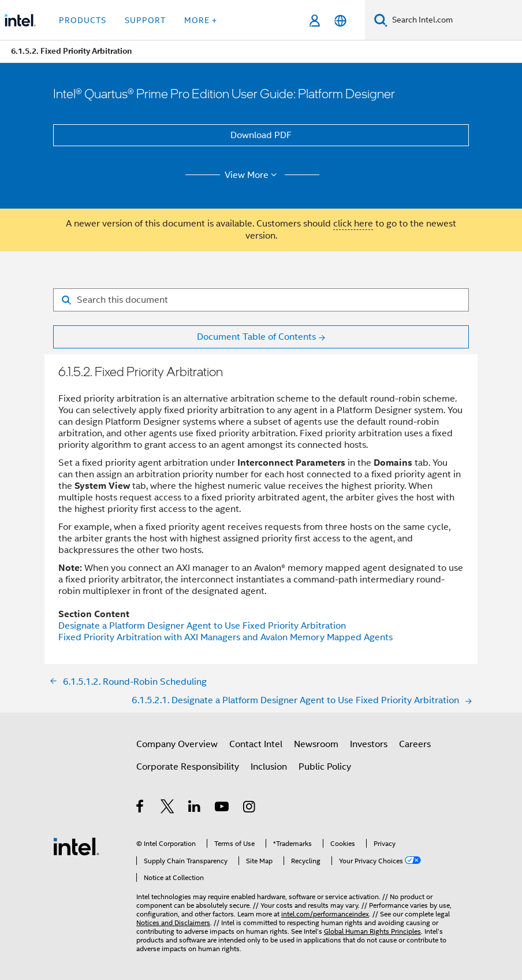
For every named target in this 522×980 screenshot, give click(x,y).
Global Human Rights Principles (372, 931)
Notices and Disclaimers (173, 923)
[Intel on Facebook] (141, 808)
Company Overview (177, 744)
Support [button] (145, 20)
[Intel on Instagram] (250, 808)
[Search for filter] (261, 300)
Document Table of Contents (256, 337)
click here (353, 224)
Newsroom (316, 744)
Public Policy (325, 767)
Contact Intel (256, 744)
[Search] (381, 20)
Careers (415, 744)
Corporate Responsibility (188, 767)
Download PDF (261, 135)
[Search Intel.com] (455, 20)
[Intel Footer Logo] (76, 846)
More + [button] (201, 20)
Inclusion (269, 767)
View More (253, 175)
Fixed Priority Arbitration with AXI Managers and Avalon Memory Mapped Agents (225, 637)
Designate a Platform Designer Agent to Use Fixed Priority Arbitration (202, 626)
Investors (369, 744)
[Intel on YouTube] (223, 808)
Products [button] (83, 20)
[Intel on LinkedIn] (195, 808)
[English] (340, 21)
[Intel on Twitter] (168, 808)
